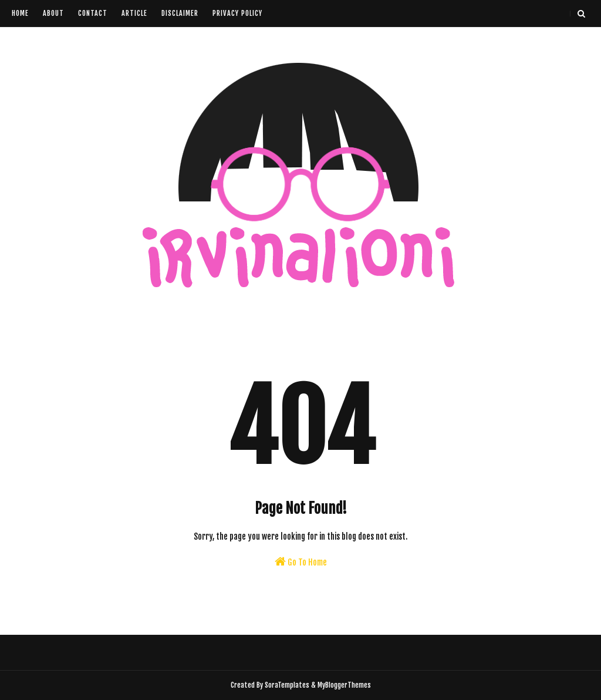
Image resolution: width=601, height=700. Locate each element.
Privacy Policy (237, 13)
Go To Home (301, 561)
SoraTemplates (287, 685)
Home (20, 13)
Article (134, 13)
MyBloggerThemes (344, 685)
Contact (93, 13)
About (53, 13)
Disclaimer (180, 13)
